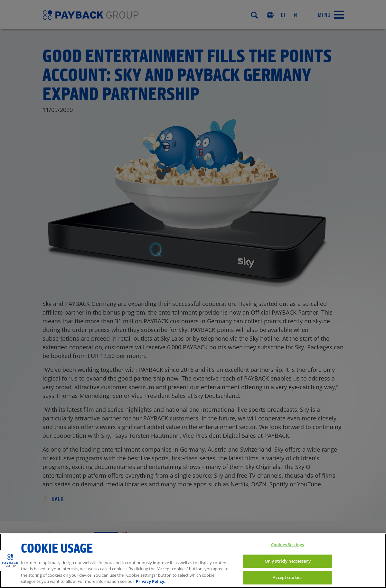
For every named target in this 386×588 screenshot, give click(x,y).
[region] (193, 561)
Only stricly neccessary (288, 561)
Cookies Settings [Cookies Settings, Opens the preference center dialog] (287, 545)
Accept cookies (287, 577)
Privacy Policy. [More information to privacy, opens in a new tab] (151, 581)
